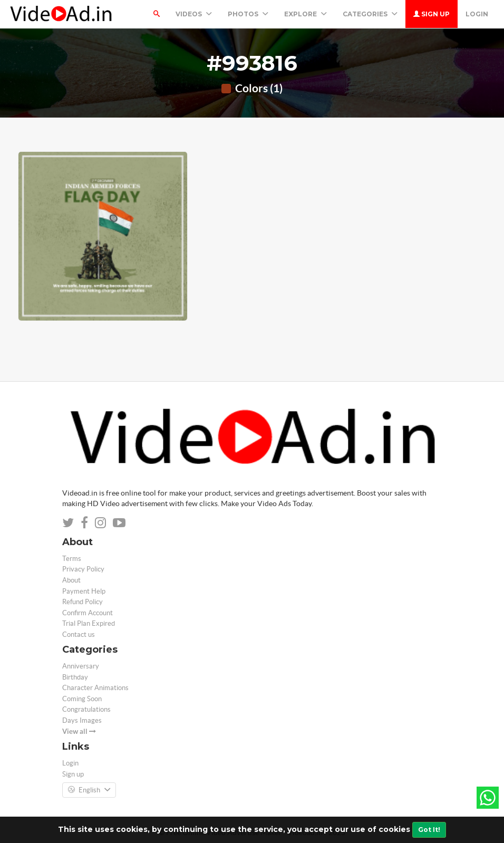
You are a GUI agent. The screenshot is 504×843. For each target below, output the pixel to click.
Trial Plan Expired (89, 623)
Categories (370, 14)
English (89, 790)
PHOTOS (248, 14)
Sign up (432, 14)
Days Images (82, 720)
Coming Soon (82, 699)
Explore (306, 14)
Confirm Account (88, 613)
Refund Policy (83, 602)
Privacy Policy (83, 569)
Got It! (429, 830)
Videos (194, 14)
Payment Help (84, 591)
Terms (72, 559)
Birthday (75, 677)
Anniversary (81, 666)
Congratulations (86, 709)
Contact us (79, 634)
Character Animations (95, 688)
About (71, 580)
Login (477, 14)
